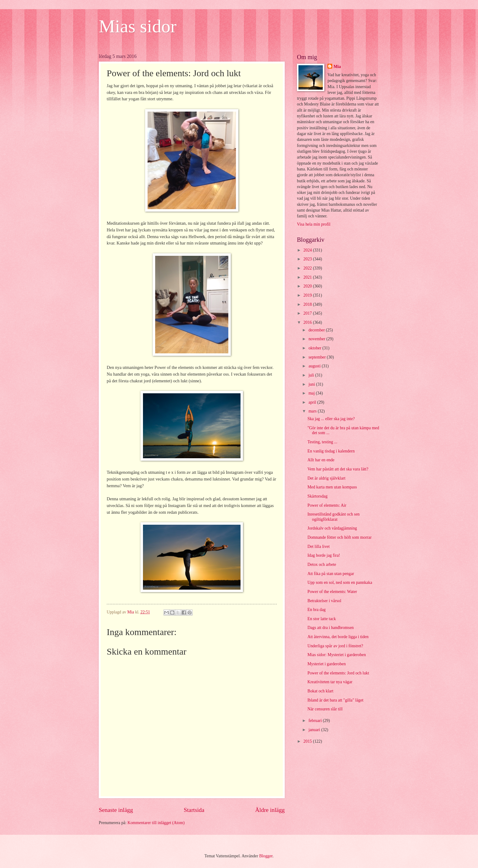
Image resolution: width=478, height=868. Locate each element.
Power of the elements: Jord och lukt (338, 673)
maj (312, 393)
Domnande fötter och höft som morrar (339, 537)
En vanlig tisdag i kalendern (331, 451)
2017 (308, 313)
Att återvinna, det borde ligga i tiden (338, 637)
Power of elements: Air (327, 505)
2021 (308, 277)
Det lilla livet (318, 547)
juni (312, 384)
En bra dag (316, 610)
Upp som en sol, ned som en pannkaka (340, 582)
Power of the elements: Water (332, 592)
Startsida (194, 810)
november (317, 339)
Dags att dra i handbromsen (330, 628)
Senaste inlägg (116, 810)
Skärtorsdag (317, 496)
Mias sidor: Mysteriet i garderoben (337, 655)
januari (315, 730)
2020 (308, 286)
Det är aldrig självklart (326, 478)
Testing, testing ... (322, 442)
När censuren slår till (325, 709)
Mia (337, 67)
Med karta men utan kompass (332, 487)
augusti (315, 366)
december (317, 330)
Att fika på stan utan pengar (331, 574)
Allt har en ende (321, 460)
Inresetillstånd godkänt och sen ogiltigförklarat (333, 517)
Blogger (266, 856)
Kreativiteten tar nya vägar (330, 682)
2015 (308, 741)
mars (313, 411)
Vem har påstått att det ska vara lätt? (338, 469)
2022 (308, 268)
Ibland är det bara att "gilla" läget (335, 700)
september (318, 357)
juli (312, 375)
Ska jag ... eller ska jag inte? (331, 419)
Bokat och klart (320, 691)
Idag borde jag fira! (324, 555)
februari (316, 721)
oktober (316, 348)
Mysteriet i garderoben (326, 664)
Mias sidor (138, 26)
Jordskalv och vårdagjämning (332, 528)
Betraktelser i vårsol (324, 601)
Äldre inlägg (270, 810)
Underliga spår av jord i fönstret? (335, 646)
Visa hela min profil (314, 224)
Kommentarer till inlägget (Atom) (156, 823)
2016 (308, 322)
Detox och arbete (322, 564)
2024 (308, 250)
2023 (308, 259)
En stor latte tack (321, 619)
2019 (308, 295)
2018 (308, 304)
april (313, 402)
